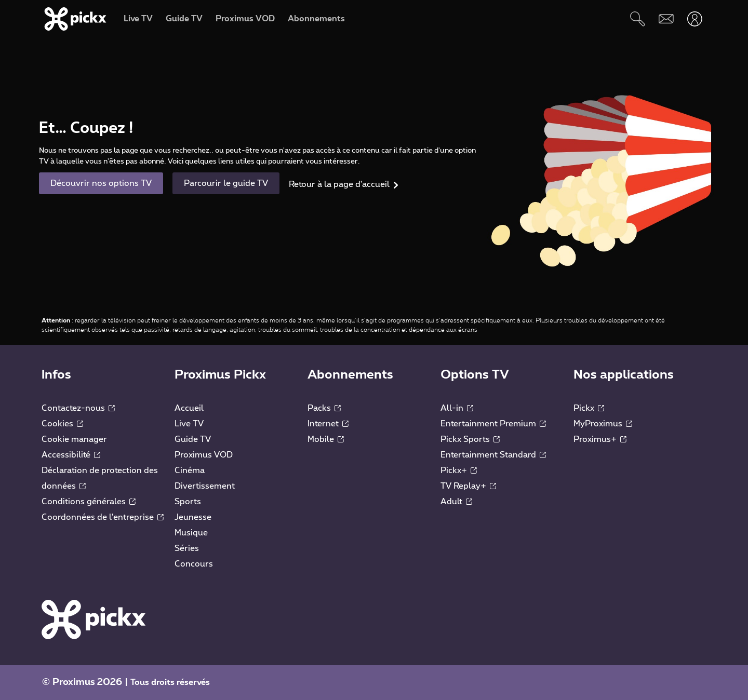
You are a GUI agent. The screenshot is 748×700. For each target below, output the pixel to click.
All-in (457, 408)
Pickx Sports (470, 439)
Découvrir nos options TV (101, 183)
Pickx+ (459, 470)
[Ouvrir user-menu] (695, 19)
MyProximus (603, 424)
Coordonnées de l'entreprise (103, 517)
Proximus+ (600, 439)
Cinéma (190, 470)
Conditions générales (89, 502)
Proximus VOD (204, 455)
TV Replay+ (468, 486)
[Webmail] (666, 19)
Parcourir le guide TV (226, 183)
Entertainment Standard (493, 455)
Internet (328, 424)
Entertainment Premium (493, 424)
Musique (191, 533)
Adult (456, 502)
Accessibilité (71, 455)
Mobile (326, 439)
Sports (188, 502)
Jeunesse (193, 517)
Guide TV (193, 439)
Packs (324, 408)
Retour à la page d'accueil (339, 184)
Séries (187, 548)
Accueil (189, 408)
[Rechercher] (638, 19)
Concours (194, 564)
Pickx (589, 408)
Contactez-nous (78, 408)
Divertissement (205, 486)
